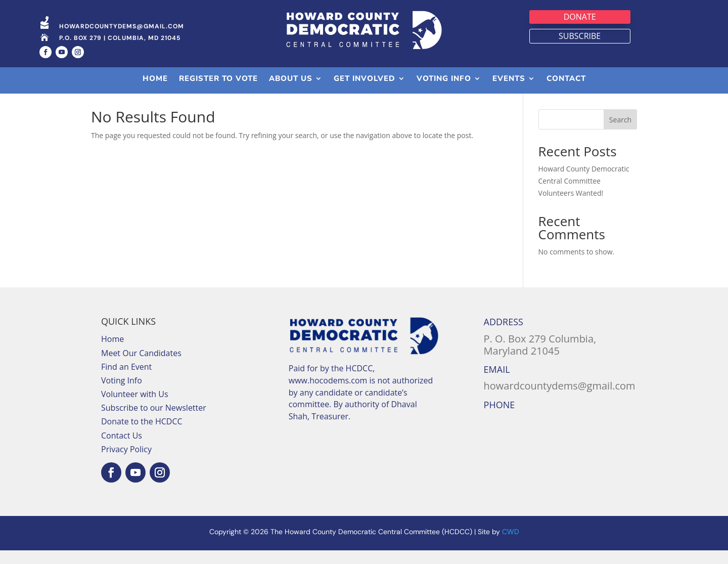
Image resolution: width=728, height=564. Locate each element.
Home (112, 353)
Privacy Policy (126, 463)
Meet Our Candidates (141, 366)
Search (620, 133)
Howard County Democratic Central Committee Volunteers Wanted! (584, 194)
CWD (511, 545)
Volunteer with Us (135, 408)
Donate (580, 17)
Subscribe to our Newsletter (154, 421)
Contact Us (122, 449)
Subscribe (580, 36)
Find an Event (126, 380)
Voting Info (122, 394)
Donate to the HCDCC (142, 435)
